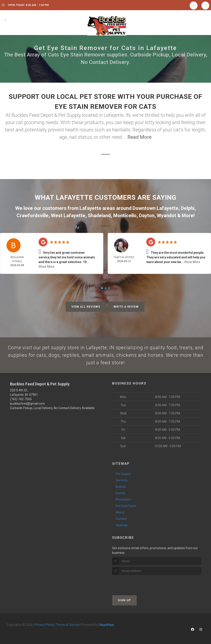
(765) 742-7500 (21, 400)
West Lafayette (68, 216)
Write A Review (126, 307)
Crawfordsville (33, 216)
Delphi (188, 208)
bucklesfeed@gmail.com (27, 404)
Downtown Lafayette (155, 208)
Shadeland (99, 216)
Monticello (125, 216)
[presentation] (136, 584)
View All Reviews (86, 307)
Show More (47, 267)
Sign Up (124, 601)
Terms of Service (68, 625)
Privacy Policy (44, 625)
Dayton (147, 216)
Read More (140, 137)
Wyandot (167, 216)
